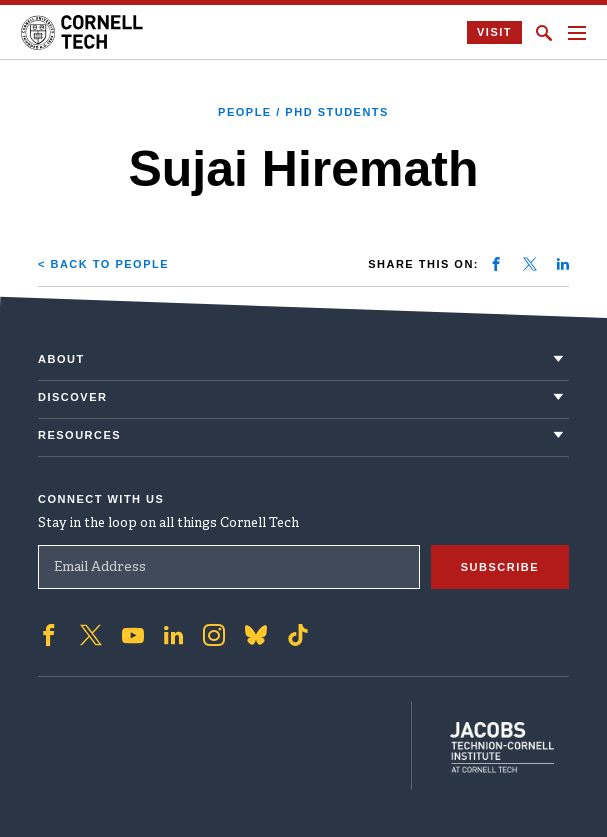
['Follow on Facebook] (49, 634)
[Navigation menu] (577, 33)
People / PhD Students (303, 112)
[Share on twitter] (530, 264)
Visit (494, 32)
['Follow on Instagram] (214, 634)
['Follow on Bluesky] (256, 634)
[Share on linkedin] (563, 264)
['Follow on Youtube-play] (133, 634)
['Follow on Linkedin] (173, 634)
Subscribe (500, 566)
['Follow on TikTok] (298, 634)
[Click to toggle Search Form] (544, 33)
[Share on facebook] (496, 264)
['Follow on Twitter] (91, 634)
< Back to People (103, 264)
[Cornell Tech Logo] (83, 32)
